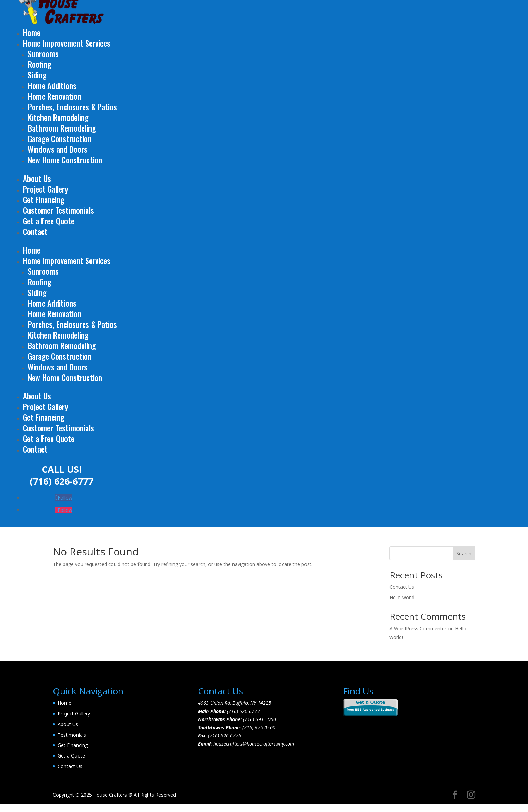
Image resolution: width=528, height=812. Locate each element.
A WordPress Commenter (418, 629)
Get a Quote (71, 756)
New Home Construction (65, 160)
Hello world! (403, 597)
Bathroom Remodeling (62, 128)
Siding (37, 75)
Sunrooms (43, 54)
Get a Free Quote (49, 221)
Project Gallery (46, 189)
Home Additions (52, 86)
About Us (37, 179)
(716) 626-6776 (225, 735)
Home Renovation (55, 96)
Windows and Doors (58, 149)
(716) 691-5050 (260, 719)
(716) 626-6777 (61, 481)
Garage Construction (60, 139)
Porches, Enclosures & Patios (72, 107)
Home (32, 33)
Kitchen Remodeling (58, 118)
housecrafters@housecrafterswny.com (254, 744)
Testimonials (72, 735)
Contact (35, 232)
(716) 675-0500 (259, 728)
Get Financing (44, 200)
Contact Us (402, 587)
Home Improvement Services (67, 43)
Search (464, 553)
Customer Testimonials (58, 210)
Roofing (40, 64)
